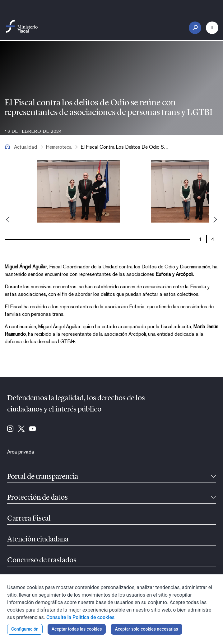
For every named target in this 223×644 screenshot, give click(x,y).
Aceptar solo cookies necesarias (146, 629)
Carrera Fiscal (29, 519)
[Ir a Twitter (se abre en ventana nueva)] (21, 429)
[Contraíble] (213, 477)
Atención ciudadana (38, 540)
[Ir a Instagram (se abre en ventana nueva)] (10, 429)
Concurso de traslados (42, 560)
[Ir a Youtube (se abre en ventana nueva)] (33, 429)
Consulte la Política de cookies (80, 617)
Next (215, 219)
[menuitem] (21, 452)
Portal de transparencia (43, 477)
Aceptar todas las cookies (77, 629)
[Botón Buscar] (195, 28)
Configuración (25, 629)
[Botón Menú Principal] (212, 28)
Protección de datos (37, 498)
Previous (8, 219)
